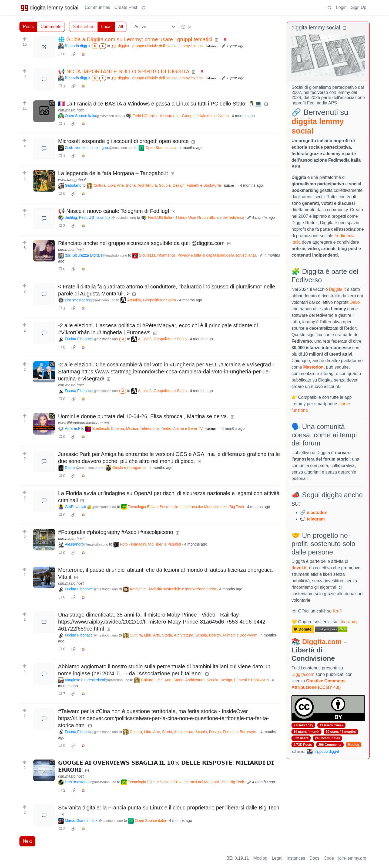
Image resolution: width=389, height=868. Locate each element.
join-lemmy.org (352, 858)
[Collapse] (344, 28)
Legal (277, 858)
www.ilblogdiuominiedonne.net (83, 423)
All (121, 27)
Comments (51, 27)
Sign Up (359, 7)
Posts (28, 27)
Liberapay (348, 622)
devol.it (299, 568)
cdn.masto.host (71, 110)
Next (27, 841)
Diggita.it (337, 289)
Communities (97, 7)
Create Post (126, 7)
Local (106, 27)
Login (341, 7)
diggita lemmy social (49, 8)
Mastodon (314, 367)
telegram (316, 519)
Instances (296, 858)
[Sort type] (155, 27)
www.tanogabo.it (72, 180)
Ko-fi (337, 611)
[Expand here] (44, 111)
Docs (314, 858)
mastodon (317, 513)
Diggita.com (322, 642)
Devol (355, 302)
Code (329, 858)
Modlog (353, 745)
